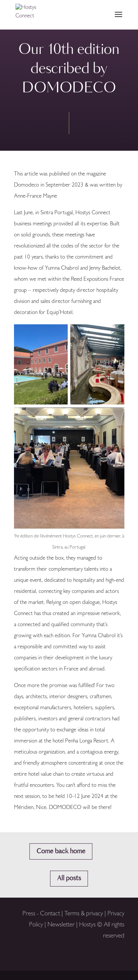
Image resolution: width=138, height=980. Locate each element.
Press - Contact (41, 914)
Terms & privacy (84, 914)
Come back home (61, 851)
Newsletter (61, 925)
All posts (69, 878)
